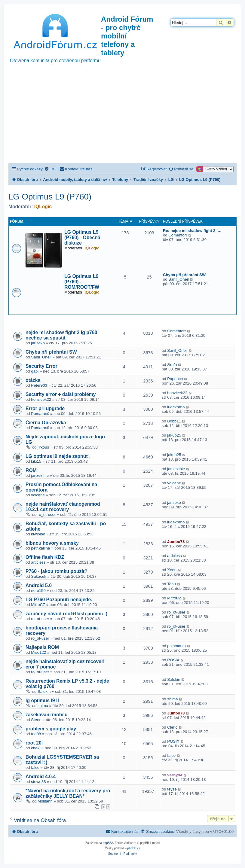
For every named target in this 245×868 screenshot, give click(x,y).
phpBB (107, 843)
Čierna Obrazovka (46, 423)
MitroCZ (38, 605)
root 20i (34, 743)
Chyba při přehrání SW (184, 275)
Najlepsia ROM (42, 647)
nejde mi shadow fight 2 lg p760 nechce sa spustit (61, 335)
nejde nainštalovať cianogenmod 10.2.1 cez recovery (63, 507)
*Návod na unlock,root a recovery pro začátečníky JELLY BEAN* (68, 793)
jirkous (43, 447)
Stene (36, 720)
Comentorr (178, 235)
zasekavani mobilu (47, 715)
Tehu (171, 584)
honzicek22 (41, 399)
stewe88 (38, 782)
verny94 (175, 775)
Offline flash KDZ (45, 557)
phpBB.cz (134, 848)
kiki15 (36, 461)
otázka (33, 380)
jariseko (38, 343)
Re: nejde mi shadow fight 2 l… (192, 231)
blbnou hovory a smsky (52, 543)
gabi (35, 371)
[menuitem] (51, 169)
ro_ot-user (47, 515)
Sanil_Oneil (178, 279)
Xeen (172, 570)
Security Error (41, 366)
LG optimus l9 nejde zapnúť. (58, 456)
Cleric (172, 727)
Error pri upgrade (45, 408)
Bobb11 (174, 421)
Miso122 (38, 652)
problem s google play (51, 729)
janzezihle (40, 475)
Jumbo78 (176, 542)
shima (43, 706)
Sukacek (39, 576)
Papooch (175, 379)
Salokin (44, 691)
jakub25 (174, 435)
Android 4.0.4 (41, 777)
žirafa (172, 365)
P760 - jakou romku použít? (57, 571)
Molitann (45, 801)
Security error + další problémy (61, 394)
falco (35, 767)
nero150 (38, 591)
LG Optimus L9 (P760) (50, 197)
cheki (36, 748)
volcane (38, 495)
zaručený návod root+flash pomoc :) (66, 614)
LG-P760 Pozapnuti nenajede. (59, 600)
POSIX (173, 660)
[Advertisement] (122, 118)
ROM (31, 470)
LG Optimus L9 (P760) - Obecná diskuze (82, 238)
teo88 (36, 734)
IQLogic (43, 207)
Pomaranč (40, 414)
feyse (172, 789)
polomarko (176, 646)
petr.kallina (40, 548)
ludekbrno (176, 407)
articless (38, 562)
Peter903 (39, 385)
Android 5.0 (39, 585)
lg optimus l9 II (42, 700)
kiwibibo (38, 534)
